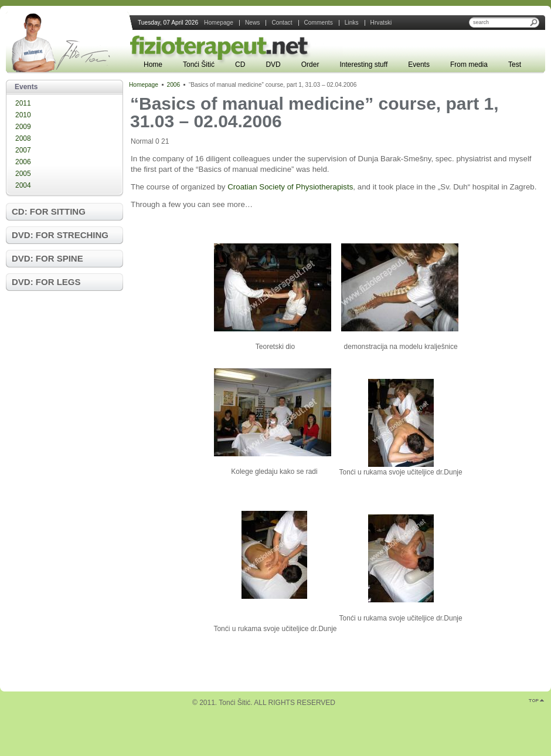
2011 (23, 103)
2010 (23, 115)
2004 (23, 185)
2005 (23, 174)
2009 (23, 127)
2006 (23, 162)
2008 (23, 138)
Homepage (144, 85)
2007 (23, 150)
